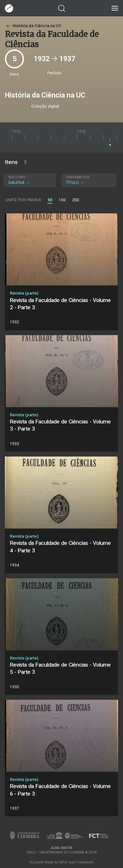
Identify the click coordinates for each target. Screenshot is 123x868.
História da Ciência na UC (33, 26)
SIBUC (63, 862)
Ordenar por (78, 177)
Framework (85, 862)
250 (76, 200)
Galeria (29, 180)
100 (62, 200)
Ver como (17, 177)
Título (88, 180)
